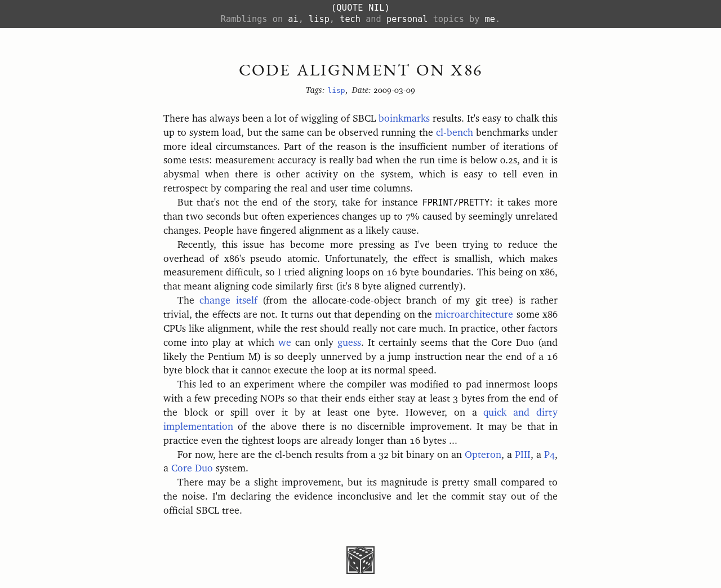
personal (407, 19)
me (490, 19)
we (285, 343)
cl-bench (455, 133)
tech (350, 19)
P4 (549, 455)
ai (293, 19)
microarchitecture (474, 315)
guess (349, 343)
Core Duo (192, 469)
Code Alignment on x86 (361, 70)
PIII (523, 455)
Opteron (483, 455)
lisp (319, 19)
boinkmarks (404, 119)
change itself (228, 301)
